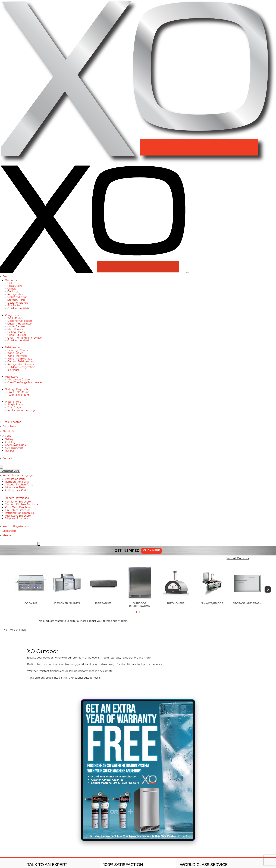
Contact (7, 458)
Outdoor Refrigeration (21, 367)
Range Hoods (13, 315)
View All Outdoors (238, 558)
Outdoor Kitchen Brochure (21, 504)
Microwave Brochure (18, 516)
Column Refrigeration (21, 361)
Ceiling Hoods (16, 332)
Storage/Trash (16, 300)
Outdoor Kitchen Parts (19, 485)
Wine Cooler (15, 353)
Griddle (12, 289)
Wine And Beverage (20, 359)
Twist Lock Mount (18, 395)
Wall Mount (15, 318)
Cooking (13, 291)
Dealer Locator (12, 422)
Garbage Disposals (16, 389)
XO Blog (10, 442)
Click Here (151, 551)
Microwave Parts (15, 487)
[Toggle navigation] (188, 273)
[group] (31, 586)
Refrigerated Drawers (21, 364)
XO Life (7, 436)
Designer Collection (20, 321)
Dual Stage (14, 407)
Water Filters (13, 402)
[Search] (1, 467)
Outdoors (11, 280)
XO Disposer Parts (16, 490)
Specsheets (9, 531)
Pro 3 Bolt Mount (18, 392)
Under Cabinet (16, 326)
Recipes (10, 451)
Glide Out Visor (17, 335)
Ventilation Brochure (18, 502)
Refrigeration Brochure (19, 513)
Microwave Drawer (19, 380)
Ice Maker (13, 370)
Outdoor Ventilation (20, 308)
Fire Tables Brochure (18, 510)
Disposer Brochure (17, 519)
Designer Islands (18, 303)
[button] (268, 589)
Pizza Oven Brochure (18, 507)
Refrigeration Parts (17, 482)
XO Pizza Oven (14, 448)
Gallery (9, 439)
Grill (10, 283)
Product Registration (15, 526)
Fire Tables (14, 306)
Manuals (8, 535)
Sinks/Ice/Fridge (17, 297)
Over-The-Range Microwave (24, 338)
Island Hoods (15, 329)
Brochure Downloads (16, 498)
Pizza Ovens (15, 286)
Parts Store (9, 427)
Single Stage (15, 405)
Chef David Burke (16, 445)
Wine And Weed (17, 356)
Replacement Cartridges (22, 410)
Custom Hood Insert (20, 324)
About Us (8, 431)
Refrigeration (16, 294)
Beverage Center (18, 350)
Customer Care (10, 471)
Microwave (12, 377)
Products (8, 276)
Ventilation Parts (15, 479)
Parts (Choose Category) (18, 475)
